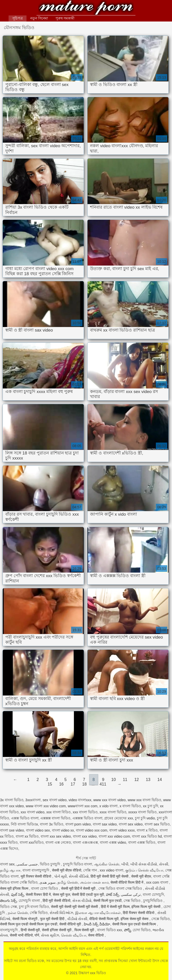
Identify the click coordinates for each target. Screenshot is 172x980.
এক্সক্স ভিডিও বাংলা (25, 818)
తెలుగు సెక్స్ (8, 901)
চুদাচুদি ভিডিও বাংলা (78, 864)
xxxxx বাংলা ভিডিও (142, 812)
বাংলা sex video (131, 824)
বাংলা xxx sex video (56, 836)
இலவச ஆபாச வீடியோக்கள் (98, 913)
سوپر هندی (47, 882)
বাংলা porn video (78, 824)
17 (73, 784)
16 (61, 784)
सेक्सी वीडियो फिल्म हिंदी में (127, 882)
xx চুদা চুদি (151, 806)
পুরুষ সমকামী (65, 18)
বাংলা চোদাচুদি (153, 895)
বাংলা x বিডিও (147, 830)
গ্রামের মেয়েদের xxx (119, 818)
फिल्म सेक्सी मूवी (85, 930)
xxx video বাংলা (111, 870)
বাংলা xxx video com (114, 836)
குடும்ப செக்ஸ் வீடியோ (144, 870)
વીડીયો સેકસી (77, 919)
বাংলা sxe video (12, 830)
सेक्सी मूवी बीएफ (141, 876)
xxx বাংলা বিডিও (59, 812)
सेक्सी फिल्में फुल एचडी (107, 901)
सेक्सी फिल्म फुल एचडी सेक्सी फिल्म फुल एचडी (29, 924)
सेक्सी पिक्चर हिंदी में (38, 895)
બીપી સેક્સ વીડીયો (144, 864)
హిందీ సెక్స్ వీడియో (97, 924)
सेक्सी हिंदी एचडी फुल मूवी (88, 895)
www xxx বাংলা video (109, 800)
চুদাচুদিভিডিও (153, 901)
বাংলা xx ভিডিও (27, 836)
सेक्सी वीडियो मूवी (71, 924)
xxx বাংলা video (33, 812)
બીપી (125, 864)
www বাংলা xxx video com (46, 806)
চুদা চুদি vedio (145, 818)
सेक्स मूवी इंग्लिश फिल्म (15, 888)
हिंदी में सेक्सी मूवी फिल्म (115, 907)
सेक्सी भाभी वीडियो (21, 935)
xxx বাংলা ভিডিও (85, 812)
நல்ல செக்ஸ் (18, 913)
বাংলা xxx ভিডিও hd (147, 836)
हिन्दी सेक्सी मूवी (30, 930)
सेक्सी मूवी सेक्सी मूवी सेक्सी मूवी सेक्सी (75, 907)
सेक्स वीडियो (96, 935)
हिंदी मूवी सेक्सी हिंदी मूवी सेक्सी (110, 876)
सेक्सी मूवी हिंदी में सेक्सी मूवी (79, 888)
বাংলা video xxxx (122, 830)
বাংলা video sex (38, 830)
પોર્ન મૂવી (61, 876)
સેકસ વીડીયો (82, 901)
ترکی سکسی (131, 895)
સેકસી (164, 864)
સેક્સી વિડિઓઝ (61, 913)
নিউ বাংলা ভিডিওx (24, 824)
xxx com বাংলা (158, 882)
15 (50, 784)
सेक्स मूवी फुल (61, 895)
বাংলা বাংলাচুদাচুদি (36, 870)
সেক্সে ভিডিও (161, 919)
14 (160, 780)
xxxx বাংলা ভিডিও (113, 812)
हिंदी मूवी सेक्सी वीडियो (56, 901)
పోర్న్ (127, 930)
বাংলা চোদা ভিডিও (45, 888)
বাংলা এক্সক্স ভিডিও (142, 842)
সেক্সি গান (91, 870)
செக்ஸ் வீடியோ (74, 935)
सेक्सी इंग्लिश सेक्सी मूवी (57, 930)
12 (137, 780)
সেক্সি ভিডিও (39, 913)
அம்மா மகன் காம (94, 882)
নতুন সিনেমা (39, 18)
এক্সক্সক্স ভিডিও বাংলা (87, 818)
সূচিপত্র (18, 18)
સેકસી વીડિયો (79, 876)
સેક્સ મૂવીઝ (50, 935)
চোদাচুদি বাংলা (30, 901)
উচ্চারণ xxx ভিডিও (86, 8)
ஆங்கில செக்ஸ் (107, 864)
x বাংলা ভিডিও (130, 806)
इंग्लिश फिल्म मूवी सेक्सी (146, 907)
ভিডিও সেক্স (8, 907)
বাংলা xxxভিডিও (32, 842)
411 (103, 784)
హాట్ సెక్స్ (112, 895)
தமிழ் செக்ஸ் (68, 882)
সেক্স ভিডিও (133, 901)
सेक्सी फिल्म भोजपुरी (25, 919)
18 (84, 784)
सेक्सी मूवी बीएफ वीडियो (67, 870)
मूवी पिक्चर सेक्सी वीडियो (37, 876)
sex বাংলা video (55, 800)
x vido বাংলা (108, 806)
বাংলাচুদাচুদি (9, 930)
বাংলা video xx (63, 830)
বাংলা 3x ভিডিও (52, 824)
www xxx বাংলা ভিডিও (144, 800)
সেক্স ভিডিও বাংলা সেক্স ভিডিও (121, 888)
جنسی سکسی (27, 864)
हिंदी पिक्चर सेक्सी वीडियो (139, 913)
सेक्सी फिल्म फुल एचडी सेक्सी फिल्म (135, 924)
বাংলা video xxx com (92, 830)
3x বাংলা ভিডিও (12, 800)
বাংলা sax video (105, 824)
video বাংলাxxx (80, 800)
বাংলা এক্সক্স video (113, 842)
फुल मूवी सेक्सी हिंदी (53, 919)
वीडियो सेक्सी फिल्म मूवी (104, 919)
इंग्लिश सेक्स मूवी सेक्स (135, 919)
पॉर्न (37, 935)
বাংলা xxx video (85, 836)
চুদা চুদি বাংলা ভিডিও (34, 907)
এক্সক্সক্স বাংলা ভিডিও (55, 818)
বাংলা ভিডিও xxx (110, 930)
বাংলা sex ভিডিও (157, 824)
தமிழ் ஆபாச (10, 870)
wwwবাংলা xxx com (83, 806)
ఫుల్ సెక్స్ (18, 895)
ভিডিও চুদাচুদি (50, 864)
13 (148, 780)
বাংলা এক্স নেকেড (58, 842)
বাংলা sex (7, 864)
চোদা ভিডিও (142, 930)
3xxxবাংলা (33, 800)
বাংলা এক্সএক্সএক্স (85, 842)
